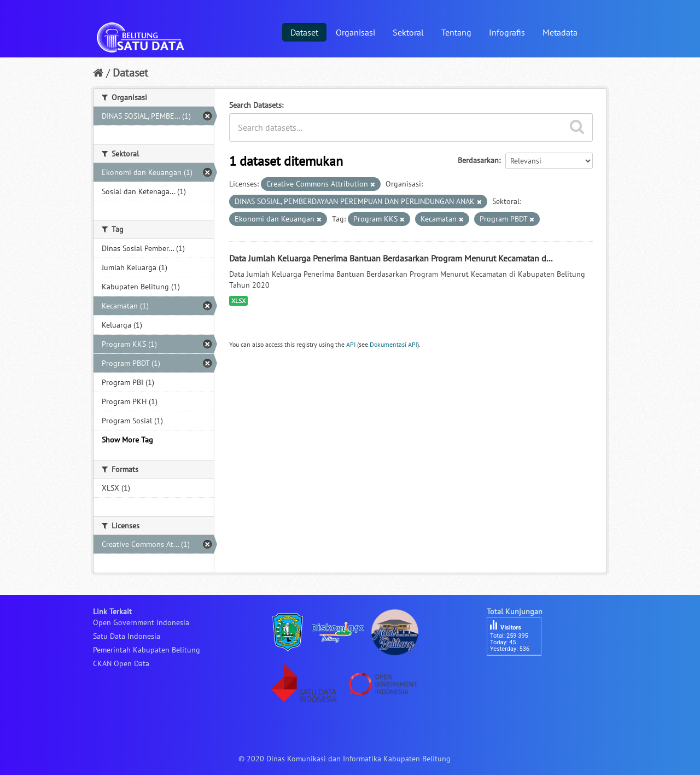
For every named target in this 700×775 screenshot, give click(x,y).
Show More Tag (127, 440)
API (351, 344)
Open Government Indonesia (141, 622)
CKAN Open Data (121, 663)
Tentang (456, 32)
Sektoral (408, 32)
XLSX (238, 301)
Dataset (304, 32)
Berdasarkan (478, 160)
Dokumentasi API (393, 344)
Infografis (507, 32)
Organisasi (355, 32)
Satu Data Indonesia (127, 636)
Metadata (560, 32)
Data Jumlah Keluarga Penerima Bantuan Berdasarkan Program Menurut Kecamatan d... (391, 258)
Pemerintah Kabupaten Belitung (147, 650)
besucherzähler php (520, 674)
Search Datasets (255, 105)
